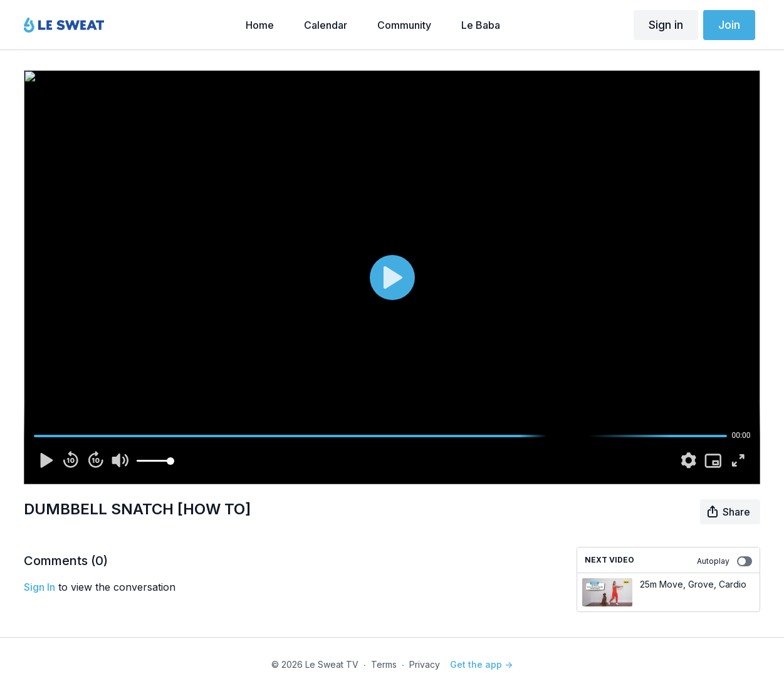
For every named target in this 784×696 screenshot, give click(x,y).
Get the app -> (481, 664)
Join (729, 25)
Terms (384, 664)
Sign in (666, 25)
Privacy (425, 664)
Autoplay (724, 561)
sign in (39, 587)
